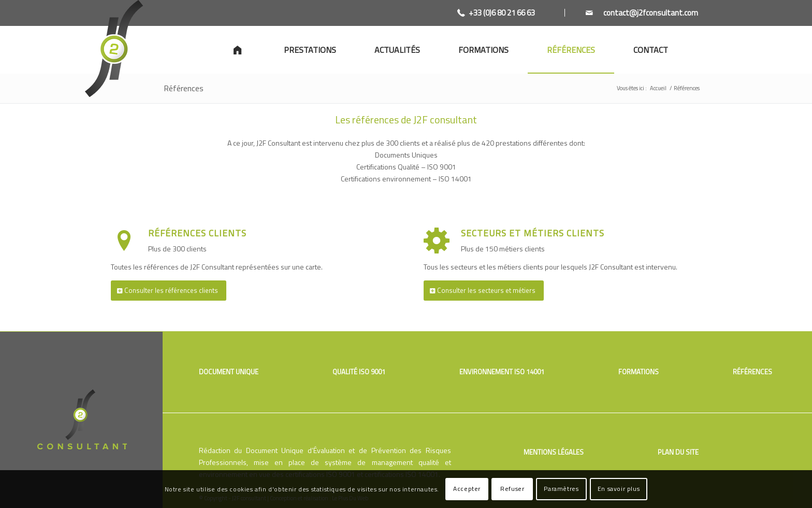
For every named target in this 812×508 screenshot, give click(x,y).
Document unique (229, 372)
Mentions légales (554, 452)
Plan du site (678, 452)
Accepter (467, 489)
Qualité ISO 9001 (359, 372)
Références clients (197, 233)
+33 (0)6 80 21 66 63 (502, 13)
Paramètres (561, 489)
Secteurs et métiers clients (533, 233)
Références (184, 88)
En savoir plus (619, 489)
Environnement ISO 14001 (502, 372)
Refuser (512, 489)
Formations (639, 372)
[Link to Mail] (631, 13)
